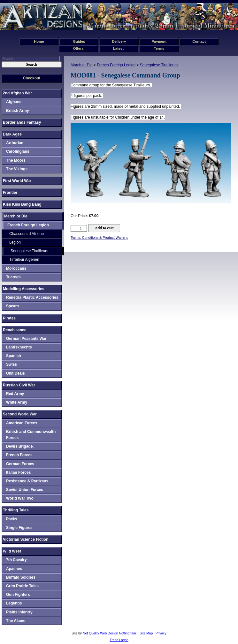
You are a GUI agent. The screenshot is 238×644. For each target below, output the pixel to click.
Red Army (15, 394)
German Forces (20, 464)
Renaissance (15, 330)
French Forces (19, 455)
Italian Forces (18, 472)
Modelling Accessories (24, 289)
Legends (14, 603)
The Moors (16, 160)
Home (39, 41)
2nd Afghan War (17, 93)
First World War (17, 181)
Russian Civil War (19, 385)
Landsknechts (19, 347)
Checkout (32, 78)
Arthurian (15, 143)
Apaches (14, 569)
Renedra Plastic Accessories (32, 297)
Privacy (161, 633)
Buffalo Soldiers (21, 577)
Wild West (12, 551)
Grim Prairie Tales (22, 586)
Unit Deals (15, 373)
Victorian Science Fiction (26, 539)
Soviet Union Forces (25, 490)
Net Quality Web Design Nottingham (109, 633)
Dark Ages (12, 134)
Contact (199, 41)
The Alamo (16, 621)
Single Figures (19, 528)
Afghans (14, 102)
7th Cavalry (16, 560)
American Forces (22, 423)
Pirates (9, 318)
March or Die (82, 65)
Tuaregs (13, 277)
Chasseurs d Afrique (27, 234)
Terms (159, 48)
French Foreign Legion (116, 65)
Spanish (14, 356)
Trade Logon (119, 640)
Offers (78, 48)
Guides (79, 41)
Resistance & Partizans (27, 481)
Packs (12, 519)
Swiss (12, 364)
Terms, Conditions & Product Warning (100, 238)
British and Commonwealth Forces (31, 435)
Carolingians (18, 151)
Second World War (20, 414)
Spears (12, 306)
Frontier (10, 193)
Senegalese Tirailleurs (159, 65)
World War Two (20, 498)
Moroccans (16, 268)
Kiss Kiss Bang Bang (22, 204)
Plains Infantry (19, 612)
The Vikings (17, 169)
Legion (15, 242)
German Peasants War (26, 339)
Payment (159, 41)
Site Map (146, 633)
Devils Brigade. (20, 446)
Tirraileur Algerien (24, 260)
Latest (118, 48)
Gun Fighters (18, 595)
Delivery (119, 41)
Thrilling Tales (16, 510)
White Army (17, 402)
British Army (18, 111)
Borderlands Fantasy (22, 122)
